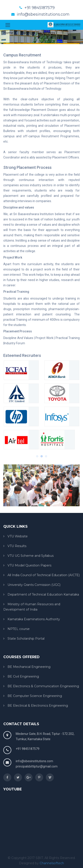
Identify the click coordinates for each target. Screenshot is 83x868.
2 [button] (42, 455)
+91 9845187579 (40, 8)
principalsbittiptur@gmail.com (37, 766)
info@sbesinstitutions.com (43, 14)
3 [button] (46, 455)
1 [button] (37, 455)
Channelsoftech (52, 863)
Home (8, 33)
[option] (41, 406)
